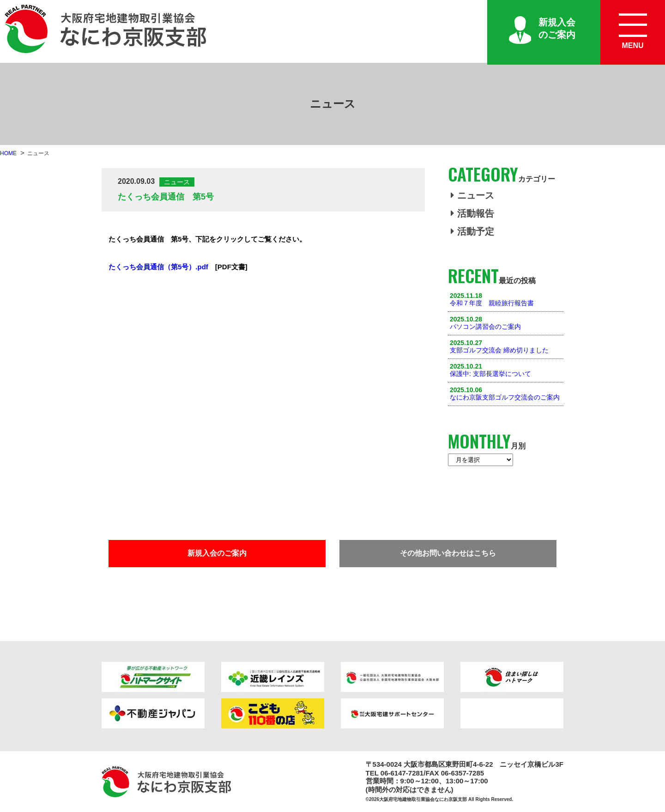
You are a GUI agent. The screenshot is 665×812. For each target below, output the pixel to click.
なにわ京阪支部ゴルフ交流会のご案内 (505, 397)
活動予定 (472, 231)
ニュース (472, 195)
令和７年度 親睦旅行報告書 (492, 303)
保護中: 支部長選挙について (490, 374)
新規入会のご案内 (557, 28)
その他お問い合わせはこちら (448, 553)
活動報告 (472, 213)
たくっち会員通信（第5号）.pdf (158, 267)
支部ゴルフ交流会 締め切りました (499, 350)
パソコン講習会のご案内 (485, 327)
